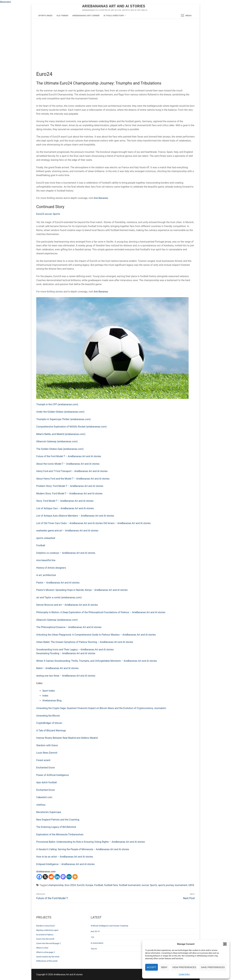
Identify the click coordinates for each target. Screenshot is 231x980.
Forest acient (43, 760)
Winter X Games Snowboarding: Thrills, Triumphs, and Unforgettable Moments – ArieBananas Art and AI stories (97, 661)
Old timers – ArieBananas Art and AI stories (127, 523)
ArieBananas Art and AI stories (114, 6)
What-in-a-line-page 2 (46, 952)
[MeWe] (69, 877)
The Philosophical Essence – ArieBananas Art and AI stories (69, 627)
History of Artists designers (51, 568)
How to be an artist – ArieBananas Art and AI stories (65, 857)
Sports (56, 214)
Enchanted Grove (46, 768)
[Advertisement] (115, 48)
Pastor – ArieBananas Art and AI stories (58, 583)
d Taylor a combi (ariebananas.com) (62, 597)
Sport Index (49, 691)
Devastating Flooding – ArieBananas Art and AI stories (66, 653)
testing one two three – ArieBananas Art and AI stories (66, 676)
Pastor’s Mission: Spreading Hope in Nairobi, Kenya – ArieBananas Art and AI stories (82, 590)
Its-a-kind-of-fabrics (45, 935)
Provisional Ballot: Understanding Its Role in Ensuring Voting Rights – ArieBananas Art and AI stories (91, 842)
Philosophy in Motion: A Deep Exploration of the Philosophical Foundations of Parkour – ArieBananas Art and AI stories (101, 612)
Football (41, 545)
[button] (225, 944)
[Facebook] (39, 877)
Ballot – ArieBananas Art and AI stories (57, 668)
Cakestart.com (44, 797)
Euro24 (81, 885)
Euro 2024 (70, 885)
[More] (75, 877)
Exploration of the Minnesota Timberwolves (60, 834)
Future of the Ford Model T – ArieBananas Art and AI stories (69, 456)
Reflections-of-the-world (47, 961)
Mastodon (6, 2)
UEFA (191, 885)
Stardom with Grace (47, 745)
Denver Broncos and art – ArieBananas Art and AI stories (67, 605)
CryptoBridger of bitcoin (49, 723)
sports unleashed (46, 538)
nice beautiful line (46, 560)
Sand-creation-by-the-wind (48, 957)
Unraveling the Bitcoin (48, 716)
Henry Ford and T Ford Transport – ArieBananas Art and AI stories (72, 471)
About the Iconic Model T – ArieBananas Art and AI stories (68, 464)
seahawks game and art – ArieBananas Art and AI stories (67, 531)
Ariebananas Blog (52, 701)
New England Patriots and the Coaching (58, 820)
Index (45, 696)
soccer (145, 885)
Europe (89, 885)
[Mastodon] (63, 877)
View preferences (184, 967)
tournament (181, 885)
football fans (111, 885)
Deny (164, 967)
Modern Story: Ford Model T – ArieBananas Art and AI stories (69, 494)
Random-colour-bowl (45, 926)
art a (39, 597)
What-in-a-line (42, 948)
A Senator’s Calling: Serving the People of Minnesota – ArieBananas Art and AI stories (83, 849)
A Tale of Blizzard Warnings (51, 731)
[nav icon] (186, 16)
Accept (152, 967)
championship (56, 885)
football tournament (130, 885)
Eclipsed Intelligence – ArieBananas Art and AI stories (65, 864)
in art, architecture (46, 575)
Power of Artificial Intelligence (52, 775)
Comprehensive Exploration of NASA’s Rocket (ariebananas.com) (71, 427)
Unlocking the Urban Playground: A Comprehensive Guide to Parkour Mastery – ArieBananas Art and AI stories (96, 635)
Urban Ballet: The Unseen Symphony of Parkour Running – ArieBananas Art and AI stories (85, 642)
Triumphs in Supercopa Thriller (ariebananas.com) (63, 419)
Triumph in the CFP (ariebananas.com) (57, 404)
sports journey (166, 885)
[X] (45, 877)
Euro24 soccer (44, 214)
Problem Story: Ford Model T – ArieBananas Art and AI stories (70, 486)
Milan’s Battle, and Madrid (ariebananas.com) (61, 434)
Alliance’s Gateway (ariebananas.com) (57, 441)
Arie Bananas (101, 198)
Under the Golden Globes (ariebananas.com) (60, 412)
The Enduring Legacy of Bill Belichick (56, 827)
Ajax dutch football (47, 782)
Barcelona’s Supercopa (49, 812)
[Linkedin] (57, 877)
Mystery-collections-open (47, 930)
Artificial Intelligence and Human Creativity (109, 926)
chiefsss (41, 805)
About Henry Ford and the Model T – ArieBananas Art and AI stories (73, 479)
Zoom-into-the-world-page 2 (48, 943)
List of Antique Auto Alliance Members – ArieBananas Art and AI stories (75, 516)
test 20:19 (95, 931)
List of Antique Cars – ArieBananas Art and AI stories (65, 508)
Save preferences (213, 967)
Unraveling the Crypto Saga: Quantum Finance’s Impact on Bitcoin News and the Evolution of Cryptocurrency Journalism (101, 708)
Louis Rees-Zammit (47, 753)
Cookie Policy (184, 974)
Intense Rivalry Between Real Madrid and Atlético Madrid (67, 738)
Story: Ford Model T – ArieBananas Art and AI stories (65, 501)
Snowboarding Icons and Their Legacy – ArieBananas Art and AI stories (75, 650)
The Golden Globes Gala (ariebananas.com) (60, 449)
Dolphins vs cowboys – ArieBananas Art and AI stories (66, 553)
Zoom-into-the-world (45, 939)
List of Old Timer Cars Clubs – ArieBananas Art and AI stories (70, 523)
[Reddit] (51, 877)
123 (92, 937)
